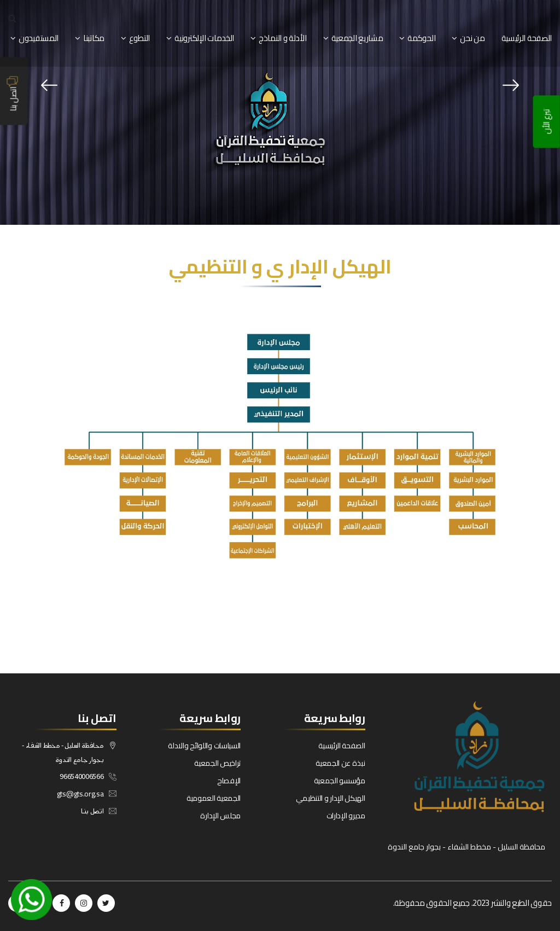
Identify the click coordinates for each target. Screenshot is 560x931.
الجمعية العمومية (214, 798)
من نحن (472, 38)
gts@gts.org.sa (80, 794)
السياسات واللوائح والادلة (204, 746)
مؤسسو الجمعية (340, 781)
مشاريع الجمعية (357, 38)
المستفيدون (39, 38)
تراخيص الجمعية (217, 763)
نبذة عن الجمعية (340, 763)
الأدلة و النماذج (283, 38)
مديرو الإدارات (346, 816)
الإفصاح (229, 781)
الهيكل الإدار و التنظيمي (331, 798)
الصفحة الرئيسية (527, 38)
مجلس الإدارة (220, 816)
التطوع (139, 38)
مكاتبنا (94, 38)
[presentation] (49, 85)
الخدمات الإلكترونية (204, 38)
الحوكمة (421, 38)
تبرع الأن (547, 122)
